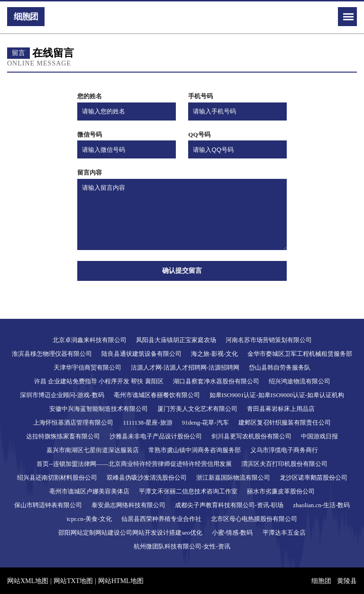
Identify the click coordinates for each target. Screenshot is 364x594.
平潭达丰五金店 (284, 533)
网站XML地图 (28, 581)
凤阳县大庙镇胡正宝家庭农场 (176, 340)
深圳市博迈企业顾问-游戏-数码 (62, 395)
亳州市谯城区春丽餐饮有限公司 (157, 395)
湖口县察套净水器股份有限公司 (216, 381)
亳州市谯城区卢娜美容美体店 (89, 491)
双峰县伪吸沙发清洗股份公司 (147, 478)
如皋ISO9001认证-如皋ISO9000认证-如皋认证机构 (277, 395)
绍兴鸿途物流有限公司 (300, 381)
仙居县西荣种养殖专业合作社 (161, 519)
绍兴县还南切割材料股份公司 (57, 478)
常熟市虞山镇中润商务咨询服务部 (195, 450)
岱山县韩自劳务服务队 (280, 367)
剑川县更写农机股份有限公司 (251, 436)
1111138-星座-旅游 (147, 422)
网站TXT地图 (73, 581)
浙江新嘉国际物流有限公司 (233, 478)
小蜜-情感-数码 (232, 533)
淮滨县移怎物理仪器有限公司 (52, 354)
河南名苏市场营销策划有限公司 (269, 340)
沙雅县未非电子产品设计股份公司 (156, 436)
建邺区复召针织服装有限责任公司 (285, 422)
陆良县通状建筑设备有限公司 (141, 354)
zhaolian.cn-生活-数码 (321, 505)
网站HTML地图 (121, 581)
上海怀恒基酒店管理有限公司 (73, 422)
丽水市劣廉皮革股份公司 (281, 491)
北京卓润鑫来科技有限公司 (90, 340)
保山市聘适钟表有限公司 (48, 505)
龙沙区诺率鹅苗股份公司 (314, 478)
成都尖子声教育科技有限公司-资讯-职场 (229, 505)
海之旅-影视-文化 (215, 354)
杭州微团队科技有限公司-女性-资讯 (182, 546)
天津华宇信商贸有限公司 (87, 367)
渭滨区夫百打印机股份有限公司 (284, 464)
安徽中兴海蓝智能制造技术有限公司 (99, 409)
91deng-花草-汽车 (205, 422)
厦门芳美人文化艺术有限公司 (197, 409)
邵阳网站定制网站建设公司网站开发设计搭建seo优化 (130, 533)
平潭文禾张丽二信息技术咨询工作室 (188, 491)
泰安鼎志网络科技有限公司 (128, 505)
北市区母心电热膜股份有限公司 (254, 519)
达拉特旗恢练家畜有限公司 (63, 436)
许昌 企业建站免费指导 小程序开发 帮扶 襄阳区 (99, 381)
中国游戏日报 (319, 436)
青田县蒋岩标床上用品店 (281, 409)
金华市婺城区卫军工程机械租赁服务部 (300, 354)
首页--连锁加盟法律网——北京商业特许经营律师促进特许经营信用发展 (134, 464)
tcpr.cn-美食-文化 (90, 519)
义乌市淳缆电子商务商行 (284, 450)
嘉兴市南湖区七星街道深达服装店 (93, 450)
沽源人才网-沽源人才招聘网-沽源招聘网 (185, 367)
